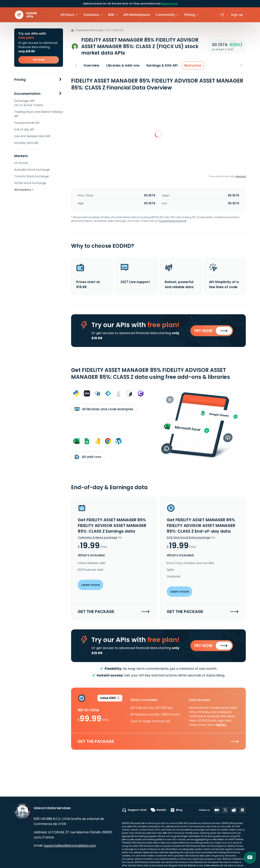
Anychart (241, 176)
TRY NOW (39, 60)
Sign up (237, 15)
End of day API (24, 129)
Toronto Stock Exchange (32, 176)
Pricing (20, 80)
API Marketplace (137, 15)
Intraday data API (26, 143)
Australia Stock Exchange (32, 170)
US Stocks (21, 163)
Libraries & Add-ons (123, 65)
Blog (176, 810)
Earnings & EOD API (162, 65)
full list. (221, 725)
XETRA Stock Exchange (30, 183)
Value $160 (110, 699)
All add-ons (88, 457)
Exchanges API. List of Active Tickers (29, 103)
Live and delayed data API (32, 136)
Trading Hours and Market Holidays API (39, 114)
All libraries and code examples (104, 409)
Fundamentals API (27, 123)
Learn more (169, 4)
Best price (193, 65)
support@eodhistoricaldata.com (70, 846)
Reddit (158, 810)
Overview (91, 65)
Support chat (134, 810)
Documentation (27, 94)
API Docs (67, 15)
